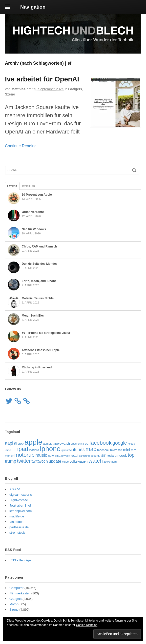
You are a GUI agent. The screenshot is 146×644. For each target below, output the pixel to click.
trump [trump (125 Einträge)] (10, 461)
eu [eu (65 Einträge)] (87, 444)
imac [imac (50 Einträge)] (8, 450)
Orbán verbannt (33, 212)
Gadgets (75, 89)
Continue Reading (21, 146)
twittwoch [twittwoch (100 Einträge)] (40, 461)
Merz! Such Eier (33, 316)
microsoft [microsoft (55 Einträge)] (116, 450)
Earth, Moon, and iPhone (39, 281)
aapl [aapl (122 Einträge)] (9, 443)
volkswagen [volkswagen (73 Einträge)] (79, 461)
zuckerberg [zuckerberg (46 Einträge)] (110, 462)
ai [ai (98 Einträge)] (16, 443)
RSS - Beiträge (20, 560)
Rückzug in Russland (37, 367)
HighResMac (19, 500)
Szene (10, 94)
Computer (16, 588)
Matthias (18, 89)
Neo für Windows (34, 229)
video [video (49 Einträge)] (65, 462)
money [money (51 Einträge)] (9, 456)
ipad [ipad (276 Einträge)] (23, 449)
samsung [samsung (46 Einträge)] (84, 456)
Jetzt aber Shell (21, 505)
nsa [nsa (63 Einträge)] (58, 456)
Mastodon (16, 522)
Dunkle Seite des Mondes (40, 264)
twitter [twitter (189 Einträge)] (24, 461)
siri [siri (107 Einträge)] (104, 455)
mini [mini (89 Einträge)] (126, 450)
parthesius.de (19, 527)
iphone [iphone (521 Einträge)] (50, 449)
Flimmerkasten (20, 593)
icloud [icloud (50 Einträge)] (131, 444)
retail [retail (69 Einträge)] (75, 456)
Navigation (33, 7)
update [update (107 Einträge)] (55, 461)
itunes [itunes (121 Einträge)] (79, 450)
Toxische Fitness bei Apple (41, 350)
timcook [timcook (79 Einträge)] (121, 455)
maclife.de (17, 516)
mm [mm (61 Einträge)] (134, 450)
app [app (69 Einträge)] (21, 444)
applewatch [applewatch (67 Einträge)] (62, 444)
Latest (12, 186)
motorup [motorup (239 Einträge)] (24, 455)
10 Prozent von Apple (37, 195)
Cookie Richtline (87, 625)
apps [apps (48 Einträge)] (74, 444)
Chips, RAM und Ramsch (39, 246)
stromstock (17, 533)
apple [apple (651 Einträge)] (33, 442)
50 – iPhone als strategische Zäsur (46, 333)
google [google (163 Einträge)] (120, 443)
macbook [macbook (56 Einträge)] (103, 450)
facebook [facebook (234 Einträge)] (101, 443)
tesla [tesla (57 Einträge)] (111, 456)
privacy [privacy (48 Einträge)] (66, 456)
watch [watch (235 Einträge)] (96, 461)
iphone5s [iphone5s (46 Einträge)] (67, 450)
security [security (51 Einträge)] (96, 456)
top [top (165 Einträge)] (131, 455)
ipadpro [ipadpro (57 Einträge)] (34, 450)
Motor (13, 604)
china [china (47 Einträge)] (81, 444)
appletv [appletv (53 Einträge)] (48, 444)
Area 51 (15, 489)
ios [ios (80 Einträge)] (14, 450)
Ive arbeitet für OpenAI (42, 79)
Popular (29, 186)
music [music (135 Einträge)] (41, 455)
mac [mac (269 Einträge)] (91, 449)
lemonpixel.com (21, 511)
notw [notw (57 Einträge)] (51, 456)
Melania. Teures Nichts (38, 298)
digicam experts (21, 495)
